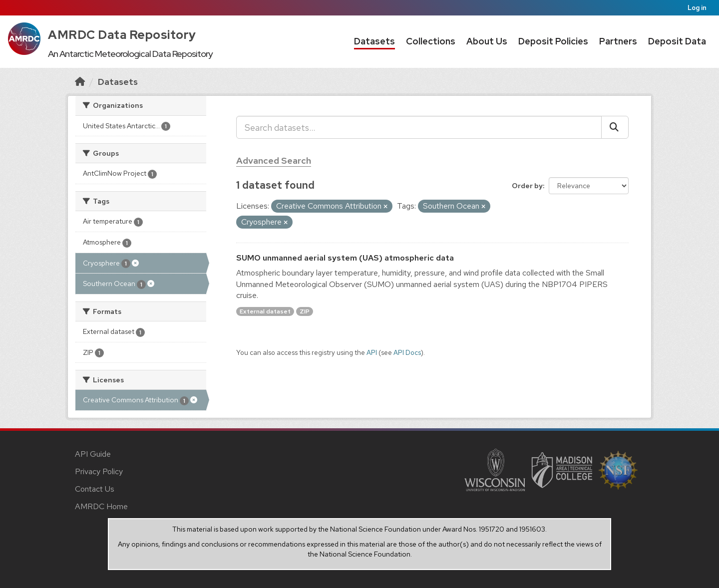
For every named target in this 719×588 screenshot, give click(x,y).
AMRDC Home (101, 506)
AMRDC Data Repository (122, 35)
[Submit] (615, 127)
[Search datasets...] (419, 127)
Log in (697, 8)
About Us (487, 41)
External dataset (265, 311)
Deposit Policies (553, 41)
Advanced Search (274, 160)
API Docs (407, 352)
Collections (431, 41)
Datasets (374, 41)
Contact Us (95, 489)
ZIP (305, 311)
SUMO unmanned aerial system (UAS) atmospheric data (345, 258)
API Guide (93, 454)
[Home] (80, 82)
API (372, 352)
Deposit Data (677, 41)
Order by (527, 186)
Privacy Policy (99, 471)
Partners (618, 41)
